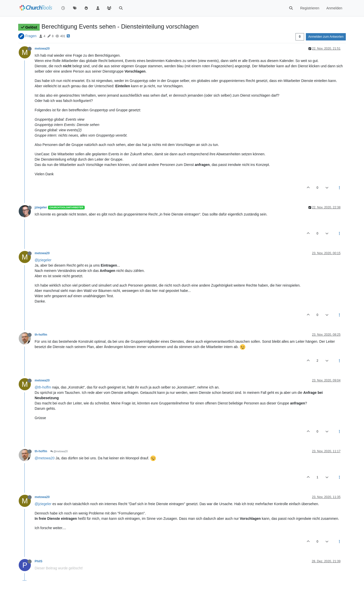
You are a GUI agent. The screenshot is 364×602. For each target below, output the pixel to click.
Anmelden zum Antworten (326, 37)
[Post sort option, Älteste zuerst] (300, 37)
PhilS (39, 561)
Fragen (31, 36)
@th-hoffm (43, 387)
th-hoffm (41, 335)
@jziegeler (43, 260)
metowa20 (42, 49)
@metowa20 (59, 451)
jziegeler (41, 207)
